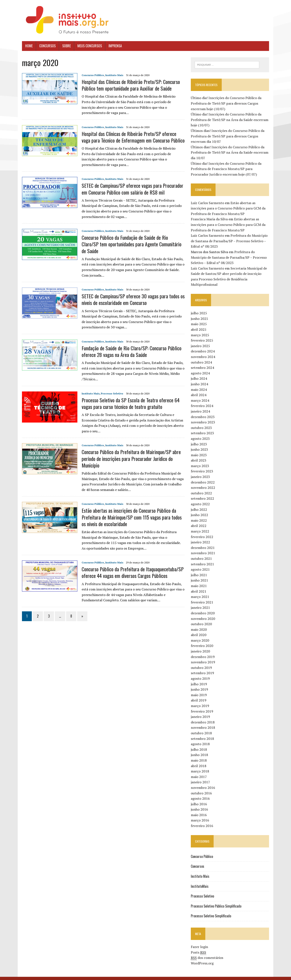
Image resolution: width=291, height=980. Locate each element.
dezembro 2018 (204, 717)
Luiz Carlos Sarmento (208, 203)
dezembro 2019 (204, 651)
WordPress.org (203, 958)
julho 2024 (200, 373)
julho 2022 (200, 504)
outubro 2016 (202, 788)
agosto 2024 (201, 368)
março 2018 (201, 766)
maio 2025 (200, 319)
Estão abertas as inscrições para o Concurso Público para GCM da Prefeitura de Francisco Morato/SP (229, 208)
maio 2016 (200, 810)
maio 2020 (200, 624)
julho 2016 (200, 799)
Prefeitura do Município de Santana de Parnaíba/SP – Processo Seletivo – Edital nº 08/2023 (230, 241)
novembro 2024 (204, 351)
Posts (199, 947)
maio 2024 (200, 384)
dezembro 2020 (204, 608)
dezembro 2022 (204, 477)
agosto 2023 (201, 433)
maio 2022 (200, 515)
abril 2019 (199, 695)
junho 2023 (200, 444)
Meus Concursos (88, 46)
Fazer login (200, 941)
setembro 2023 (203, 428)
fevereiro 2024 (203, 400)
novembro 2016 (204, 782)
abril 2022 (199, 520)
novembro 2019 (204, 657)
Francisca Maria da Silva (210, 219)
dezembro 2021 (204, 542)
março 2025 (201, 330)
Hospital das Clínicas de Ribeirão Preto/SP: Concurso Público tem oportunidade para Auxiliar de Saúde (129, 85)
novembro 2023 (204, 417)
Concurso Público (91, 75)
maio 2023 (200, 450)
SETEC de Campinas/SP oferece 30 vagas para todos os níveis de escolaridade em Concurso (131, 293)
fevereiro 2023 (203, 466)
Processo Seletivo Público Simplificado (217, 901)
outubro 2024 (202, 357)
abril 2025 (199, 324)
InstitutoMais (201, 881)
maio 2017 (200, 771)
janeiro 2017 (201, 777)
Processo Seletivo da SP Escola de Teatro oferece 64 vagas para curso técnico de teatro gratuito (128, 396)
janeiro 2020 (201, 646)
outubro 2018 (202, 728)
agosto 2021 (201, 564)
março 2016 (201, 815)
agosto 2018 (201, 739)
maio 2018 (200, 755)
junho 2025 (200, 313)
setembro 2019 (203, 668)
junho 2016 (200, 804)
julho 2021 (200, 570)
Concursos (45, 46)
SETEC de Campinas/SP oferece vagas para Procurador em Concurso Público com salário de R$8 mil (130, 189)
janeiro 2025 (201, 341)
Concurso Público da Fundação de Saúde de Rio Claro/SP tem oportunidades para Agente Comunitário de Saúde (132, 241)
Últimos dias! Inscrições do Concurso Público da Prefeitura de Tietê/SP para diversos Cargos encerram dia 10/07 (228, 136)
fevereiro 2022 (203, 531)
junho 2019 (200, 684)
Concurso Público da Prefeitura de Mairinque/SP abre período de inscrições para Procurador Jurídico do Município (129, 452)
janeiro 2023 (201, 471)
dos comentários (208, 952)
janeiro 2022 (201, 537)
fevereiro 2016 (203, 820)
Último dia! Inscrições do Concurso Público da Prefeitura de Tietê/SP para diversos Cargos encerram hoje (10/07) (227, 103)
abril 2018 (199, 761)
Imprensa (113, 46)
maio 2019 (200, 690)
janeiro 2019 (201, 711)
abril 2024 (199, 390)
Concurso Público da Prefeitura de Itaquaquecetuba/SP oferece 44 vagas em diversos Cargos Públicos (130, 566)
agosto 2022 (201, 499)
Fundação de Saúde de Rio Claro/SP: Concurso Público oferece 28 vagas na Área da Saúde (129, 345)
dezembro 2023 (204, 411)
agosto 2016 (201, 793)
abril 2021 (199, 586)
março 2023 (201, 460)
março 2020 (201, 635)
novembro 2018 (204, 722)
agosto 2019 (201, 673)
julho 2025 (200, 308)
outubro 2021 (202, 553)
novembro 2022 (204, 482)
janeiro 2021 (201, 602)
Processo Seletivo (110, 387)
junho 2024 (200, 379)
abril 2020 (199, 629)
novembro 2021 (204, 548)
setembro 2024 (203, 362)
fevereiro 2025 (203, 335)
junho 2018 (200, 749)
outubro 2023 (202, 422)
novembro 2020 (204, 613)
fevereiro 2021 (203, 597)
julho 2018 (200, 744)
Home (27, 46)
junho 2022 (200, 509)
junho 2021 (200, 575)
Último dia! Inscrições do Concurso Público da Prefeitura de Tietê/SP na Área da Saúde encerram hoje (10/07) (230, 120)
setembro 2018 (203, 733)
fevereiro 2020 (203, 641)
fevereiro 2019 (203, 706)
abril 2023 (199, 455)
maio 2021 (200, 580)
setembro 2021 (203, 559)
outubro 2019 (202, 662)
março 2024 (201, 395)
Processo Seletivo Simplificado (212, 911)
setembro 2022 (203, 493)
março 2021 (201, 591)
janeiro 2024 (201, 406)
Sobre (64, 46)
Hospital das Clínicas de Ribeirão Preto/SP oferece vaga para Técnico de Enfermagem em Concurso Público (132, 137)
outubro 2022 (202, 488)
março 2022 (201, 526)
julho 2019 (200, 679)
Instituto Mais (112, 75)
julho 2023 (200, 439)
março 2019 (201, 700)
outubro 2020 (202, 619)
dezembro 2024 (204, 346)
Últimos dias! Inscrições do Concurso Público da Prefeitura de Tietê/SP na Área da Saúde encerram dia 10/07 (230, 152)
